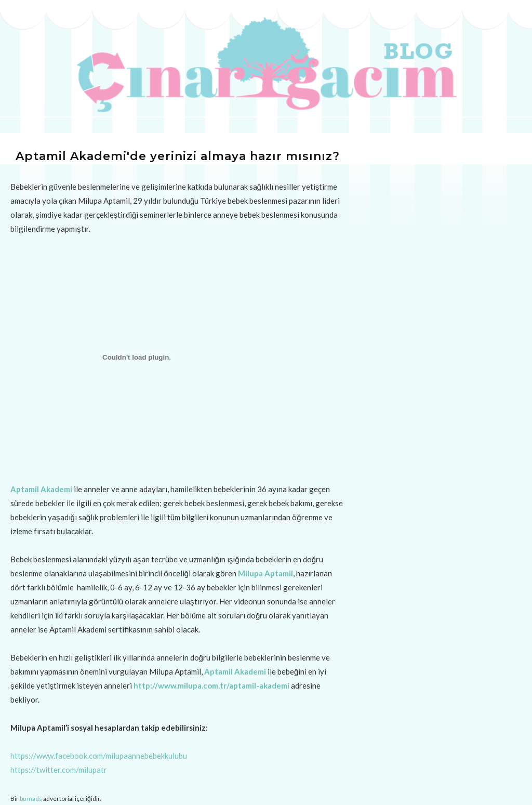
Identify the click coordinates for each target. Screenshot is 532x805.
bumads (31, 799)
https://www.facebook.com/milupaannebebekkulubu (99, 756)
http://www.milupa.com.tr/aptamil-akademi (211, 685)
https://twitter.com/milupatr (59, 770)
